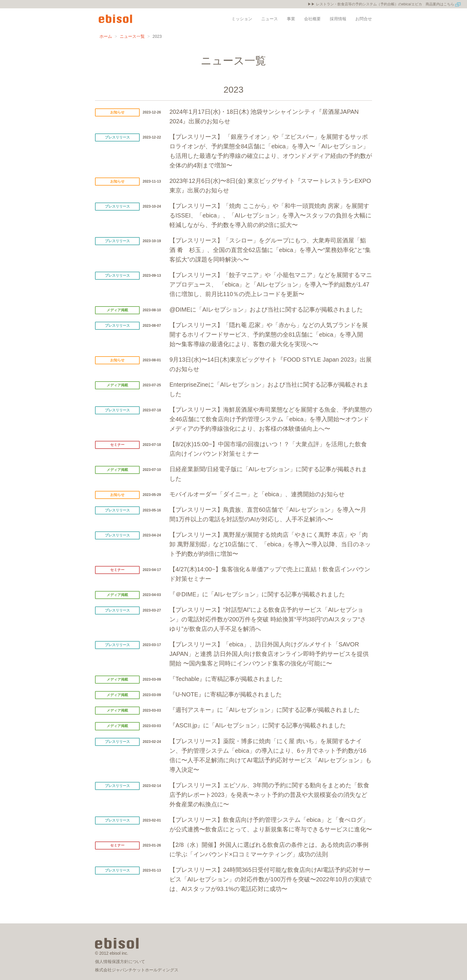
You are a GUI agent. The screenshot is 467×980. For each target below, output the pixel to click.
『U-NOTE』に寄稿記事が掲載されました (226, 694)
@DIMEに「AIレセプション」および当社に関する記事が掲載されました (266, 309)
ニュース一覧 (132, 36)
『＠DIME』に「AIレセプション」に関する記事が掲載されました (257, 594)
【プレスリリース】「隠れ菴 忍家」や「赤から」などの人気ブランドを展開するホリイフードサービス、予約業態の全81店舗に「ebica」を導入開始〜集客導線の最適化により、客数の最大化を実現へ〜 (269, 335)
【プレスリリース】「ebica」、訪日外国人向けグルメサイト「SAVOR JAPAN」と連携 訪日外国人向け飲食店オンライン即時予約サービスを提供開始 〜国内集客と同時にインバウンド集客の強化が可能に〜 (269, 654)
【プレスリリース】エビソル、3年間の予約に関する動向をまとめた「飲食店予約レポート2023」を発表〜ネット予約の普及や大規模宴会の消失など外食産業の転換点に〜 (269, 795)
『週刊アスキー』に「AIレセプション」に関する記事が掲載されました (265, 710)
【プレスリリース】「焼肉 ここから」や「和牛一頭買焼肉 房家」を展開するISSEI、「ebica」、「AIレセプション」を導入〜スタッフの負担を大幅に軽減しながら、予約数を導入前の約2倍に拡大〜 (270, 215)
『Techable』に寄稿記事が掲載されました (226, 679)
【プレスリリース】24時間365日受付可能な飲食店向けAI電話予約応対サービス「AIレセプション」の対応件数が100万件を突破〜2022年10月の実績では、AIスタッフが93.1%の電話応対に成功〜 (271, 879)
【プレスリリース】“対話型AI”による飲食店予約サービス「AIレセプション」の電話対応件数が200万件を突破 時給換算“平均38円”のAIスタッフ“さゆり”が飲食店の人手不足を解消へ (268, 619)
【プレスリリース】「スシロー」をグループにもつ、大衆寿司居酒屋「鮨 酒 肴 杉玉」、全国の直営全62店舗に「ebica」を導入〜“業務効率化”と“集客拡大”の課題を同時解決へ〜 (270, 250)
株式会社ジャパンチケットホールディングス (137, 970)
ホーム (106, 36)
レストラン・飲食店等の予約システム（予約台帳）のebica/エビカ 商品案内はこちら (389, 4)
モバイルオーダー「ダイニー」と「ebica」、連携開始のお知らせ (257, 494)
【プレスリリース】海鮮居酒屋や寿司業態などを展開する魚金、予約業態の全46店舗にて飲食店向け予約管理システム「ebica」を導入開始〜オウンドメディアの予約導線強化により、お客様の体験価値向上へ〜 (271, 419)
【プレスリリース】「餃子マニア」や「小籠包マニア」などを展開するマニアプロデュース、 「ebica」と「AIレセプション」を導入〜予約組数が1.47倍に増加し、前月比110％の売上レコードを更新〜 (271, 284)
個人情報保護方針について (120, 962)
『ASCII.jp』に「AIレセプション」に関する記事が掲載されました (258, 725)
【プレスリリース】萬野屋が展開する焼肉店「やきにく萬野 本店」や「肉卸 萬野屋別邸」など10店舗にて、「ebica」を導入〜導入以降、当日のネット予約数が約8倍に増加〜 (270, 544)
